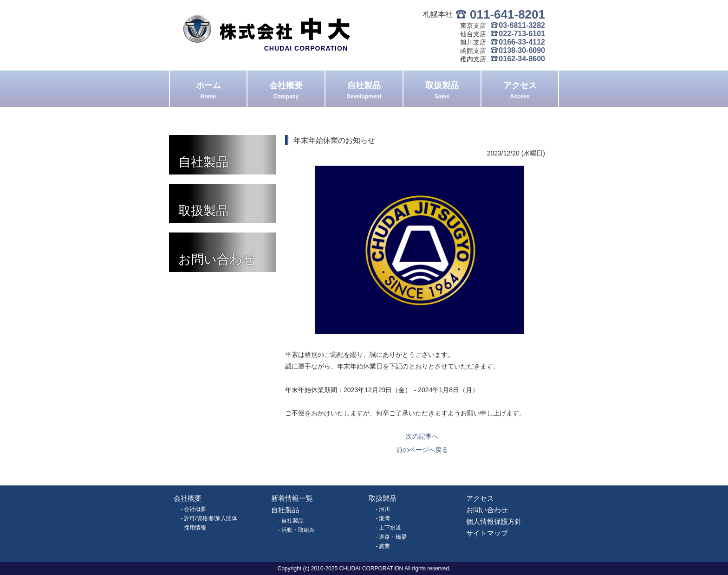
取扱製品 (442, 91)
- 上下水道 (388, 528)
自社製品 (364, 91)
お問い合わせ (487, 510)
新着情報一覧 (292, 498)
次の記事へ (422, 436)
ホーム (208, 91)
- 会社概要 (193, 509)
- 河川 (383, 509)
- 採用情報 (193, 528)
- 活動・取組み (296, 530)
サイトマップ (487, 533)
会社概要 (286, 91)
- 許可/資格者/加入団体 (209, 518)
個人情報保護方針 (494, 521)
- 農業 (383, 546)
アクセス (520, 91)
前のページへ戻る (422, 450)
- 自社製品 (291, 521)
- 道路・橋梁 (391, 537)
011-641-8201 (507, 14)
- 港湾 (383, 518)
